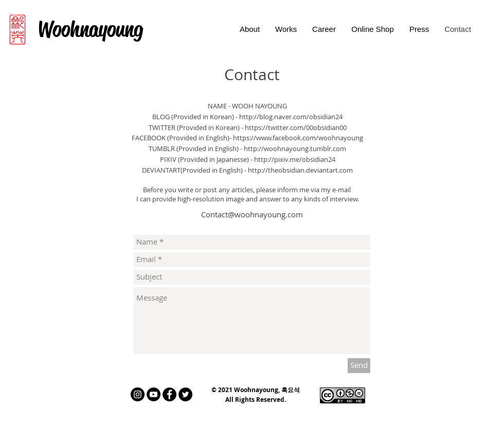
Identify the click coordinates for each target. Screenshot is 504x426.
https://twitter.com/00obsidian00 (296, 127)
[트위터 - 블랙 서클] (185, 394)
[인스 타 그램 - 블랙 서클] (138, 394)
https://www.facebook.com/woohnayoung (298, 138)
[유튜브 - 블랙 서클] (154, 394)
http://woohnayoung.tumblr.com (295, 149)
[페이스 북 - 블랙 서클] (169, 394)
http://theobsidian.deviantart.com (300, 170)
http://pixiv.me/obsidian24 (295, 159)
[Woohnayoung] (90, 30)
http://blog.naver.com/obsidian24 (291, 117)
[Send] (359, 366)
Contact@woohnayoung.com (252, 214)
